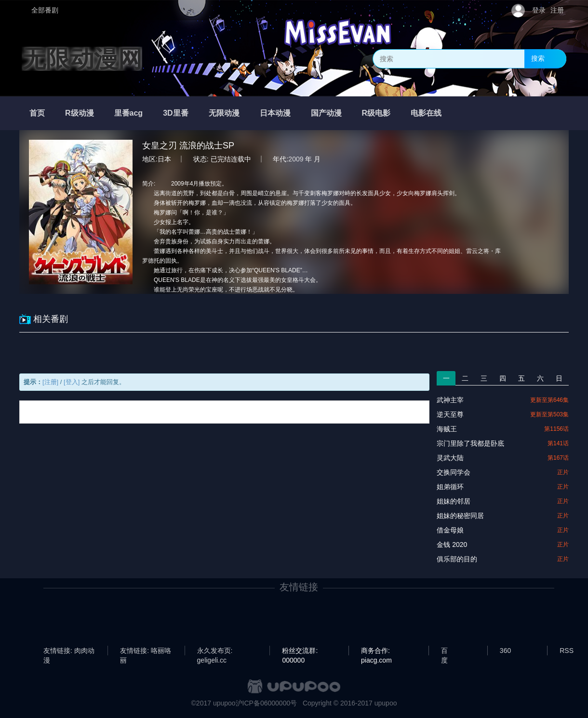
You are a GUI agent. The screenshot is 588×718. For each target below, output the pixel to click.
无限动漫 (224, 113)
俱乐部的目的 (457, 559)
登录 (539, 10)
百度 (444, 651)
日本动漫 (275, 113)
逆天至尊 (450, 414)
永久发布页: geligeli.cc (215, 651)
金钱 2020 (452, 545)
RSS (567, 651)
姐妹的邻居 (454, 501)
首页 (37, 113)
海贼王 (447, 429)
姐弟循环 (450, 487)
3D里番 (175, 113)
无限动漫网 (82, 59)
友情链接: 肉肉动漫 (69, 651)
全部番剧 (45, 10)
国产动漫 (326, 113)
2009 (296, 159)
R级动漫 (80, 113)
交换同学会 (454, 472)
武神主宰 (450, 400)
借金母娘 (450, 530)
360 (505, 651)
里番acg (129, 113)
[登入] (72, 382)
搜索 (538, 58)
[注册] (50, 382)
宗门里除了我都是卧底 (470, 443)
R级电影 (376, 113)
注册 (557, 10)
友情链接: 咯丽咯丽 (146, 651)
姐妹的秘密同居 (460, 516)
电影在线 (426, 113)
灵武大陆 (450, 458)
